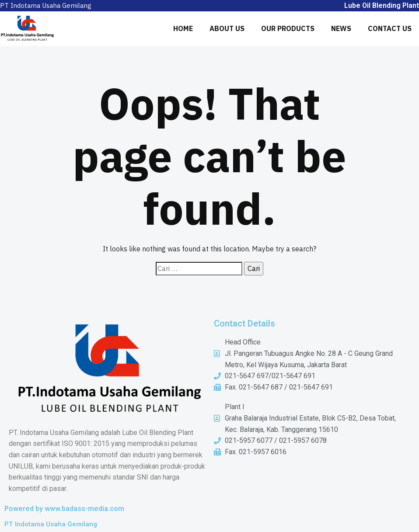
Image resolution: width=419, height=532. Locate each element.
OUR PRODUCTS (288, 28)
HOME (183, 28)
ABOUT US (227, 28)
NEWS (341, 28)
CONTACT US (390, 28)
